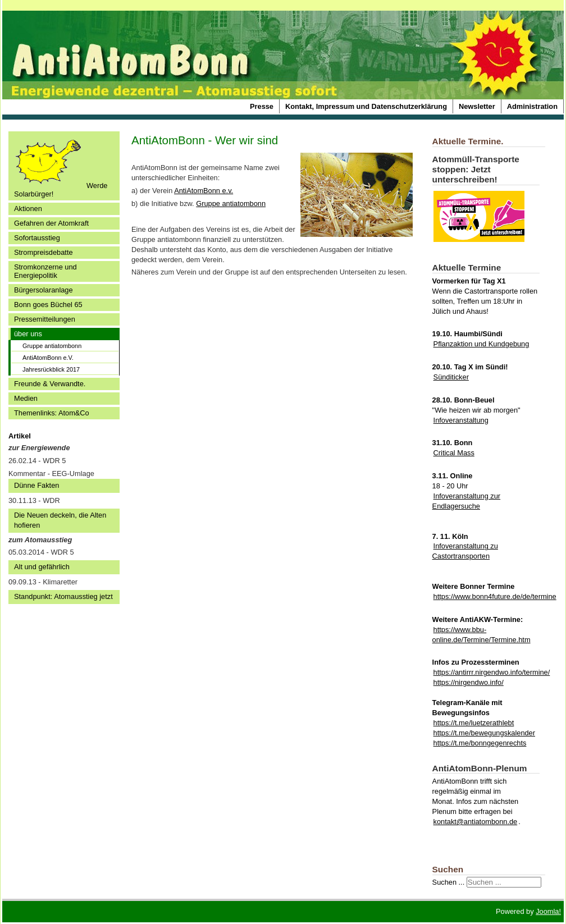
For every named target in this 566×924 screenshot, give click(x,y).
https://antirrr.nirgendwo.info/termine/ (492, 672)
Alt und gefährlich (42, 567)
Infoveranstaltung (461, 420)
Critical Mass (454, 453)
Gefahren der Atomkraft (51, 223)
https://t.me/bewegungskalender (484, 733)
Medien (26, 398)
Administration (532, 106)
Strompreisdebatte (44, 252)
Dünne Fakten (36, 485)
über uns (28, 334)
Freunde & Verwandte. (50, 384)
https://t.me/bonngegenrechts (480, 743)
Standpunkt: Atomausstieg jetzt (63, 596)
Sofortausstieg (37, 238)
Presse (262, 106)
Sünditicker (451, 377)
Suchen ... (449, 882)
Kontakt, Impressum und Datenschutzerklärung (366, 106)
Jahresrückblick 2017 (51, 369)
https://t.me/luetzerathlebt (474, 723)
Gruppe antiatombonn (52, 346)
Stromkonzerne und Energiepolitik (45, 271)
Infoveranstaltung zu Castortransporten (465, 551)
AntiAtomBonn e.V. (48, 358)
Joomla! (548, 911)
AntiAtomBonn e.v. (204, 191)
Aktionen (28, 209)
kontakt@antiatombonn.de (476, 822)
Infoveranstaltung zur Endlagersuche (467, 501)
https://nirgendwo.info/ (469, 682)
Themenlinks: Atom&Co (52, 413)
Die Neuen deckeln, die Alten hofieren (60, 520)
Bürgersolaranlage (44, 290)
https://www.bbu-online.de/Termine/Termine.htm (481, 635)
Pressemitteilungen (45, 319)
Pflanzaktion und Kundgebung (481, 344)
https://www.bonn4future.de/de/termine (495, 596)
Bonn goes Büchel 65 (48, 305)
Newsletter (477, 106)
